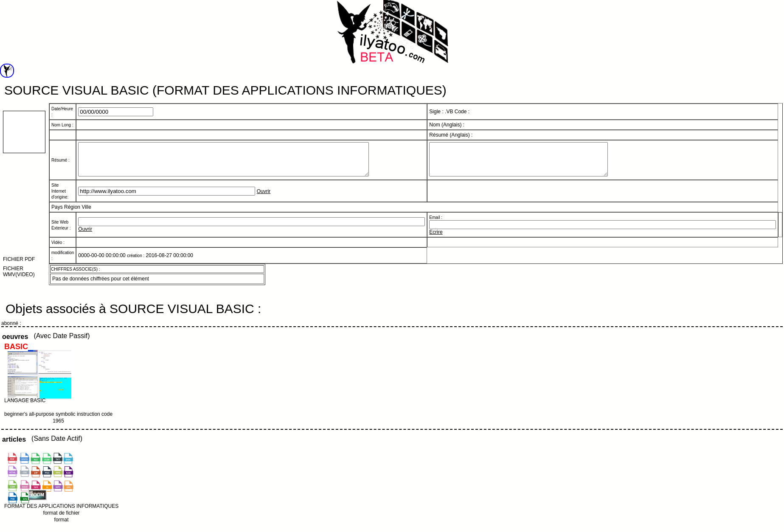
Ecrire (436, 238)
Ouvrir (264, 198)
